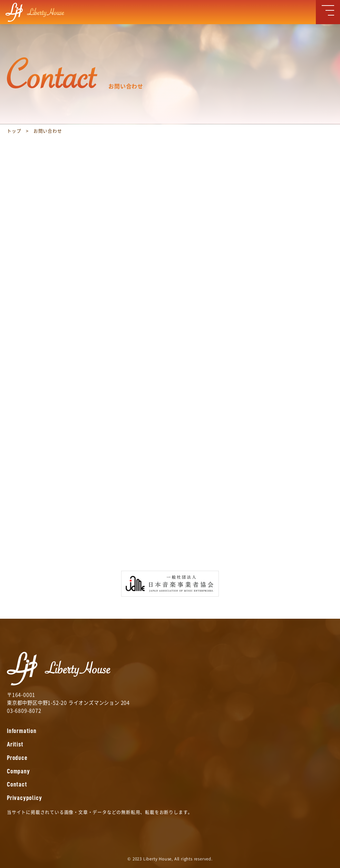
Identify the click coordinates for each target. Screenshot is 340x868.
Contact (17, 784)
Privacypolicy (24, 798)
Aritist (15, 744)
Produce (17, 758)
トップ (14, 131)
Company (18, 771)
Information (22, 731)
